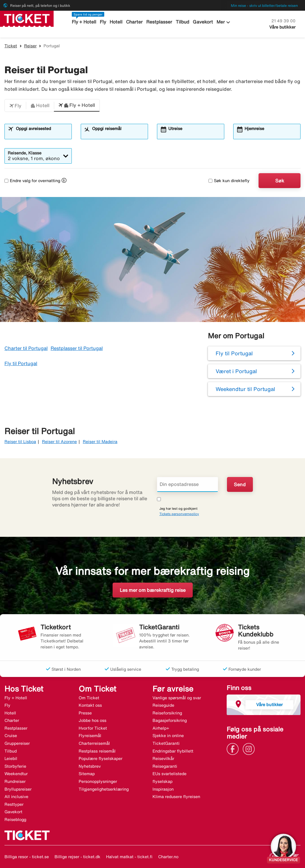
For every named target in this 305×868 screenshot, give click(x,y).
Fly (104, 22)
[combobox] (42, 134)
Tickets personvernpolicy (179, 514)
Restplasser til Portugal (77, 348)
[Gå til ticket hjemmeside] (27, 18)
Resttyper (14, 804)
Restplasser (159, 22)
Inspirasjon (163, 789)
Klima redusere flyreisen (176, 797)
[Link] (234, 748)
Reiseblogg (15, 819)
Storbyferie (15, 766)
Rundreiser (15, 781)
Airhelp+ (161, 728)
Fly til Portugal (21, 363)
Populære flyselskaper (101, 758)
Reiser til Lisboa (20, 442)
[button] (15, 106)
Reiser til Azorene (59, 442)
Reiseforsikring (167, 713)
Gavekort (202, 22)
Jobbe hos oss (92, 720)
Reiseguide (163, 705)
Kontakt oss (90, 705)
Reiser (30, 46)
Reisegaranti (165, 766)
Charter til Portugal (26, 348)
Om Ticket (89, 698)
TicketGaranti (166, 743)
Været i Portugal (236, 371)
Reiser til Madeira (100, 442)
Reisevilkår (163, 758)
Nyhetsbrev (90, 766)
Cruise (11, 736)
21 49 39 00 (283, 21)
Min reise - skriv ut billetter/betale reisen (264, 6)
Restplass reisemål (97, 751)
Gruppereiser (17, 743)
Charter (135, 22)
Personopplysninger (98, 781)
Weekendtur (16, 774)
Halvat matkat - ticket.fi (129, 857)
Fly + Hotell (85, 22)
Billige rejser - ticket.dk (77, 857)
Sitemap (87, 774)
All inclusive (16, 797)
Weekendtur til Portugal (245, 389)
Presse (85, 713)
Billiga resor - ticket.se (27, 857)
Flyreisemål (90, 736)
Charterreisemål (94, 743)
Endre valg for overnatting (32, 181)
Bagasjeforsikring (170, 720)
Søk (280, 181)
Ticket (11, 46)
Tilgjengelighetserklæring (104, 789)
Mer (223, 22)
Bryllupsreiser (18, 789)
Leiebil (11, 758)
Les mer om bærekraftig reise (153, 590)
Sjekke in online (168, 736)
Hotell (117, 22)
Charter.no (168, 857)
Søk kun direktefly (229, 181)
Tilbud (182, 22)
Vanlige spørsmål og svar (177, 698)
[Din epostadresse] (187, 484)
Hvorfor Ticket (93, 728)
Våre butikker (282, 27)
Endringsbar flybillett (173, 751)
